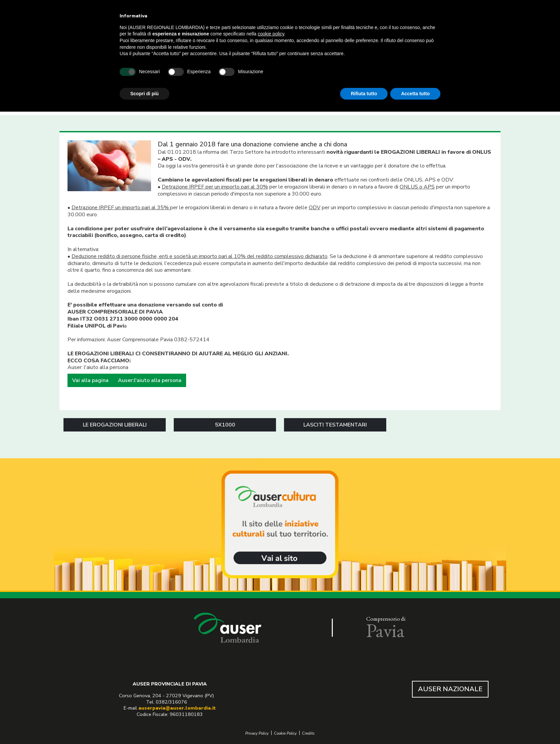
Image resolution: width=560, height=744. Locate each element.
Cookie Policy (285, 733)
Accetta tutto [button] (415, 94)
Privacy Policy (257, 733)
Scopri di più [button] (145, 94)
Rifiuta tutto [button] (364, 94)
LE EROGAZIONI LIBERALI (115, 425)
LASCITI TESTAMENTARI (335, 425)
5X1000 (225, 425)
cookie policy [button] (271, 34)
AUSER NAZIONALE (450, 689)
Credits (308, 733)
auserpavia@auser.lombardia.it (177, 708)
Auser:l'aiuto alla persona (150, 380)
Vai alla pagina (90, 380)
